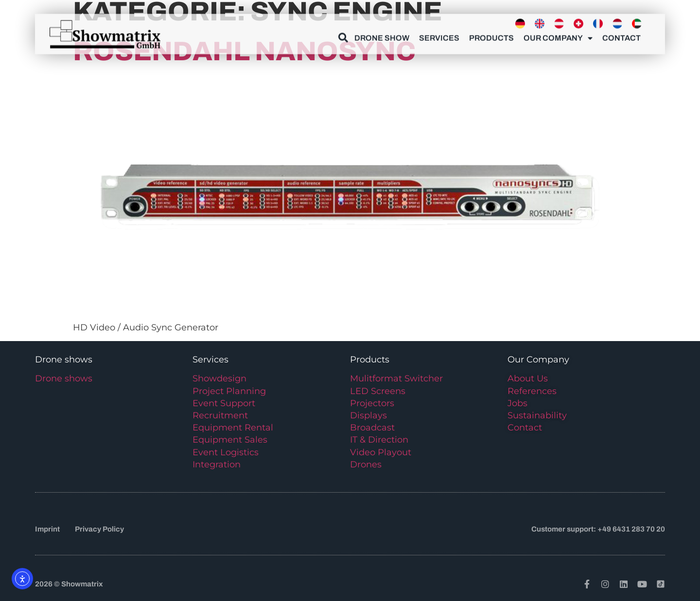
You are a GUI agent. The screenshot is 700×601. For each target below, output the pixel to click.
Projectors (372, 403)
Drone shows (64, 378)
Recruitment (220, 415)
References (532, 391)
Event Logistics (226, 452)
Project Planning (229, 391)
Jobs (517, 403)
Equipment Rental (233, 428)
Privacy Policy (99, 529)
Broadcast (372, 428)
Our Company (558, 35)
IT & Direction (379, 440)
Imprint (47, 529)
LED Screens (378, 391)
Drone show (382, 35)
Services (439, 35)
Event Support (224, 403)
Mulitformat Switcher (396, 378)
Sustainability (537, 415)
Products (491, 35)
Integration (217, 464)
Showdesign (219, 378)
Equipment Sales (230, 440)
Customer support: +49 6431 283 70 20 (598, 529)
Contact (621, 35)
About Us (528, 378)
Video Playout (381, 452)
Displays (368, 415)
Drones (366, 464)
